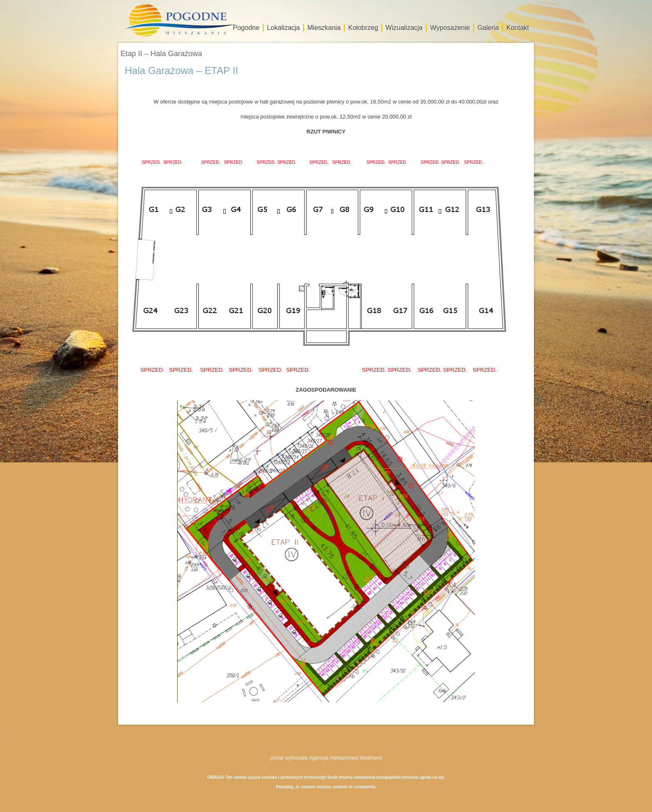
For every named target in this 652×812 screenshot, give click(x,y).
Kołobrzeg (363, 28)
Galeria (488, 28)
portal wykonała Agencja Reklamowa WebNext (326, 758)
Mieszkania (324, 28)
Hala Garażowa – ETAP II (182, 70)
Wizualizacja (404, 28)
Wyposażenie (450, 28)
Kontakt (518, 28)
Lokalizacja (283, 28)
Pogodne (246, 28)
